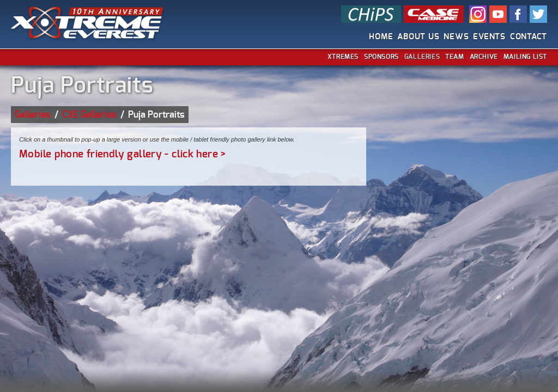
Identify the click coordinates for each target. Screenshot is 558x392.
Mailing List (525, 57)
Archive (484, 57)
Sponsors (381, 57)
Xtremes (343, 57)
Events (489, 37)
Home (381, 37)
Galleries (422, 57)
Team (454, 57)
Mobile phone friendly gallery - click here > (123, 154)
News (456, 37)
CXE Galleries (89, 115)
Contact (529, 37)
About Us (418, 37)
